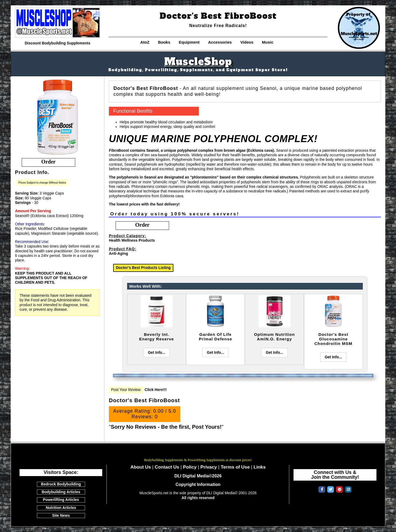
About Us (141, 467)
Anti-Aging (119, 253)
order (48, 162)
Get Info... (157, 352)
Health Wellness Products (132, 240)
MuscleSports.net (198, 453)
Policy (190, 467)
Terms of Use (235, 467)
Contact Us (167, 467)
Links (260, 467)
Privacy (209, 467)
